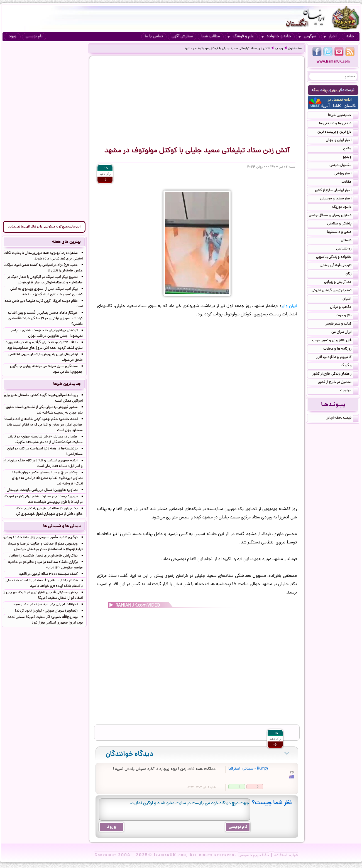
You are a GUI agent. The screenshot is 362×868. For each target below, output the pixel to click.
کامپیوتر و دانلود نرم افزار (337, 358)
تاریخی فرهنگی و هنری (339, 266)
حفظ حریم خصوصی (254, 855)
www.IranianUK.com (333, 62)
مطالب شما (211, 37)
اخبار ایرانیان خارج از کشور (336, 191)
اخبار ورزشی (346, 174)
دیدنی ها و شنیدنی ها (339, 124)
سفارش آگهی (182, 37)
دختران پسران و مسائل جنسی (333, 216)
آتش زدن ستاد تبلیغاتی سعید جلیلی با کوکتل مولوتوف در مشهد (227, 49)
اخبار (330, 37)
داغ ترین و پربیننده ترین (338, 132)
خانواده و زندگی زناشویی (337, 258)
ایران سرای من (345, 333)
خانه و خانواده (276, 37)
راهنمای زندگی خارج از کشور (335, 374)
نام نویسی (34, 37)
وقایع (351, 149)
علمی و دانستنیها (343, 233)
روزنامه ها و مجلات (341, 349)
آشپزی (350, 299)
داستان (349, 241)
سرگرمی (307, 37)
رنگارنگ (349, 366)
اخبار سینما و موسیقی (339, 199)
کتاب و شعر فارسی (341, 324)
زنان (352, 274)
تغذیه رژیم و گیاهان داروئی (335, 291)
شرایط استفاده (286, 855)
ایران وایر (289, 306)
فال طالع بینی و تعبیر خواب (335, 341)
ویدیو (279, 49)
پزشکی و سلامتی (343, 224)
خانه (350, 37)
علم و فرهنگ (241, 37)
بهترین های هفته (66, 242)
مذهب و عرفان (344, 308)
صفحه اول (295, 49)
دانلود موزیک (345, 207)
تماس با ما (154, 37)
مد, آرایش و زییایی (341, 283)
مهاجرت (349, 391)
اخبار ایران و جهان (342, 141)
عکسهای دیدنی (344, 166)
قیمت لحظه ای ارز (342, 418)
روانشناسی (347, 249)
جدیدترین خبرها (343, 116)
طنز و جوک (347, 316)
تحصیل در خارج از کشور (338, 383)
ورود (12, 37)
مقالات (350, 182)
